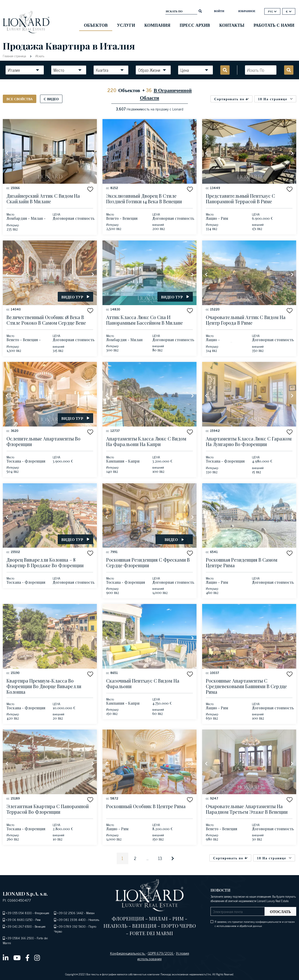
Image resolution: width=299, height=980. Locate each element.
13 (160, 858)
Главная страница (15, 56)
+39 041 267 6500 (19, 926)
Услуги (126, 25)
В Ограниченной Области (166, 94)
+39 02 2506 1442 (70, 913)
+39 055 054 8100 (19, 913)
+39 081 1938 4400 (71, 919)
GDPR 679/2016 (161, 953)
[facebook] (27, 957)
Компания (157, 25)
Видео (174, 539)
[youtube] (17, 957)
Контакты (232, 25)
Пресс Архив (195, 25)
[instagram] (37, 957)
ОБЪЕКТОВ (96, 25)
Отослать (280, 911)
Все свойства (20, 99)
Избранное (247, 11)
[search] (200, 11)
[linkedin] (6, 957)
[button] (90, 189)
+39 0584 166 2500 (20, 938)
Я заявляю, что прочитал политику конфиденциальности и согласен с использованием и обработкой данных (255, 924)
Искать (39, 56)
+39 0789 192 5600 (71, 926)
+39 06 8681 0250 (19, 919)
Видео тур (75, 297)
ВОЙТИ (219, 11)
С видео (51, 99)
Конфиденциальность (128, 953)
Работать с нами (274, 25)
